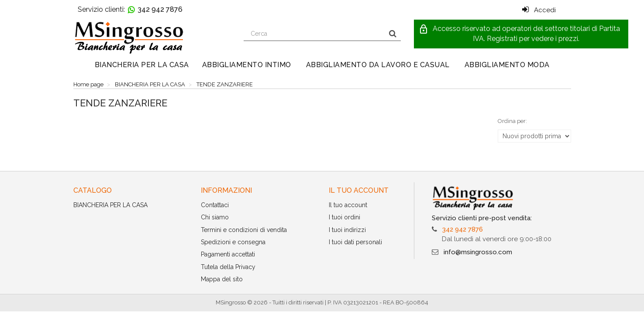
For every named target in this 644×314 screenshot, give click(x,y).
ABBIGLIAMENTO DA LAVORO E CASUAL (378, 65)
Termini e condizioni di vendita (244, 230)
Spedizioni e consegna (233, 242)
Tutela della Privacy (228, 267)
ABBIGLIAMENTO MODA (507, 65)
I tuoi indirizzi (347, 230)
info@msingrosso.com (478, 252)
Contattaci (215, 205)
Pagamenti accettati (228, 254)
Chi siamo (215, 217)
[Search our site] (314, 34)
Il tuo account (348, 205)
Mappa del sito (222, 279)
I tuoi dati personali (355, 242)
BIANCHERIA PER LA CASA (142, 65)
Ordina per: (512, 121)
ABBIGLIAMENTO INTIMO (247, 65)
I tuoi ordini (344, 217)
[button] (521, 34)
